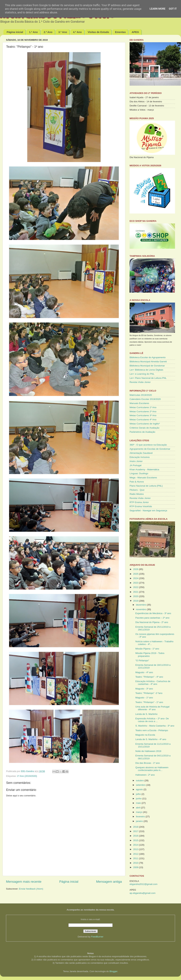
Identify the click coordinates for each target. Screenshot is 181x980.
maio (139, 803)
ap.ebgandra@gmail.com (143, 893)
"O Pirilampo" (142, 661)
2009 (136, 867)
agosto (140, 789)
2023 (136, 583)
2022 (136, 587)
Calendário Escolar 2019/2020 (145, 399)
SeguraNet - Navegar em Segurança (148, 511)
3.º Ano (63, 32)
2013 (136, 849)
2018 (136, 827)
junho (139, 799)
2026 (136, 569)
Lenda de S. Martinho (146, 714)
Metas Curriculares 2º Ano (143, 411)
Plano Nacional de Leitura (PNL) (146, 486)
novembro (141, 609)
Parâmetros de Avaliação (142, 432)
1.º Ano (33, 32)
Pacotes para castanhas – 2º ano (152, 618)
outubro (140, 780)
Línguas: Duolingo (139, 473)
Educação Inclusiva (140, 457)
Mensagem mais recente (24, 882)
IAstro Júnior (136, 461)
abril (138, 808)
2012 (136, 854)
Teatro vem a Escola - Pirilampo (152, 730)
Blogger (113, 971)
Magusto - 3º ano (144, 689)
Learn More (158, 9)
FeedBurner (97, 937)
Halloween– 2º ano (145, 775)
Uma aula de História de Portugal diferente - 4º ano (152, 708)
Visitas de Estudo (98, 32)
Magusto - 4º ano (144, 672)
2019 (136, 601)
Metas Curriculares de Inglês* (145, 424)
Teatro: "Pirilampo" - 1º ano (149, 702)
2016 (136, 836)
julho (139, 794)
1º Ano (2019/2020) (27, 776)
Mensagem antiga (109, 882)
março (139, 812)
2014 (136, 845)
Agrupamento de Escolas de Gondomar (150, 449)
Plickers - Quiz (137, 490)
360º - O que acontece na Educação (148, 445)
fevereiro (141, 817)
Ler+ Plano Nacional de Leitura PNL (148, 378)
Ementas (120, 32)
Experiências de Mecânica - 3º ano (153, 613)
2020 (136, 596)
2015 (136, 840)
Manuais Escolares (139, 403)
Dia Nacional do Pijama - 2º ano (152, 622)
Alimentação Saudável (141, 453)
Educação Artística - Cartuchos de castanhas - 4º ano (153, 683)
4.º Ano (77, 32)
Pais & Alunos (137, 482)
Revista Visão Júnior (140, 382)
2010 (136, 863)
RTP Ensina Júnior (139, 502)
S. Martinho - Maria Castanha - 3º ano (155, 726)
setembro (141, 785)
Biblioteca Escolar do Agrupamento (148, 357)
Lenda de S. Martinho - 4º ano (151, 739)
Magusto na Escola (145, 735)
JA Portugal (135, 465)
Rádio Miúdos (137, 494)
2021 (136, 592)
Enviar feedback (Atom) (31, 889)
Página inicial (15, 32)
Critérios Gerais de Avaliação (144, 428)
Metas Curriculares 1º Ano (143, 407)
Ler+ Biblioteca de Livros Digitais (146, 370)
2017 (136, 831)
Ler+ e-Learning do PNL (142, 374)
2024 (136, 578)
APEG (135, 32)
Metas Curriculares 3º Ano (143, 415)
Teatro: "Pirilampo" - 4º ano (149, 677)
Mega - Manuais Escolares (143, 478)
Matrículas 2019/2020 (141, 395)
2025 (136, 574)
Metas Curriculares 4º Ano (143, 420)
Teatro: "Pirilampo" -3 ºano (149, 693)
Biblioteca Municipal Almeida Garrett (148, 362)
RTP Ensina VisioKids (141, 506)
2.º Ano (48, 32)
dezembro (141, 605)
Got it (173, 9)
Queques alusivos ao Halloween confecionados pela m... (152, 769)
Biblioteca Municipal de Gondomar (147, 366)
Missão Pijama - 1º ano (147, 649)
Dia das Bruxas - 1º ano (148, 763)
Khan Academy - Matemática (144, 469)
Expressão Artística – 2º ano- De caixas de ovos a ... (152, 720)
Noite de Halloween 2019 (148, 751)
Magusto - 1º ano (144, 698)
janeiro (140, 821)
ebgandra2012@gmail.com (143, 884)
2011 (136, 858)
